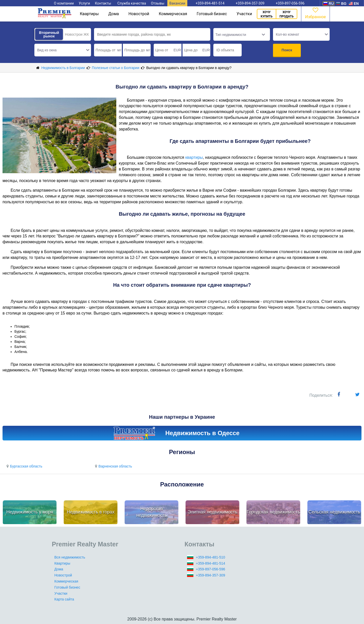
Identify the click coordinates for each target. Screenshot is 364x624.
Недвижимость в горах (91, 512)
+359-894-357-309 (211, 575)
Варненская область (113, 466)
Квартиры (89, 14)
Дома (114, 14)
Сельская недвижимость (334, 512)
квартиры (194, 157)
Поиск (287, 50)
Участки (244, 14)
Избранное (315, 13)
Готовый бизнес (212, 14)
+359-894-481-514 (211, 563)
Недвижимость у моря (30, 512)
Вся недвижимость (70, 557)
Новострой (139, 14)
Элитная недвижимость (212, 512)
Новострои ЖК (77, 34)
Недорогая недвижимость (152, 512)
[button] (63, 50)
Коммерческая (173, 14)
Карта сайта (64, 599)
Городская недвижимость (274, 512)
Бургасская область (24, 466)
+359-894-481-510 (211, 557)
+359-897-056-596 (211, 569)
